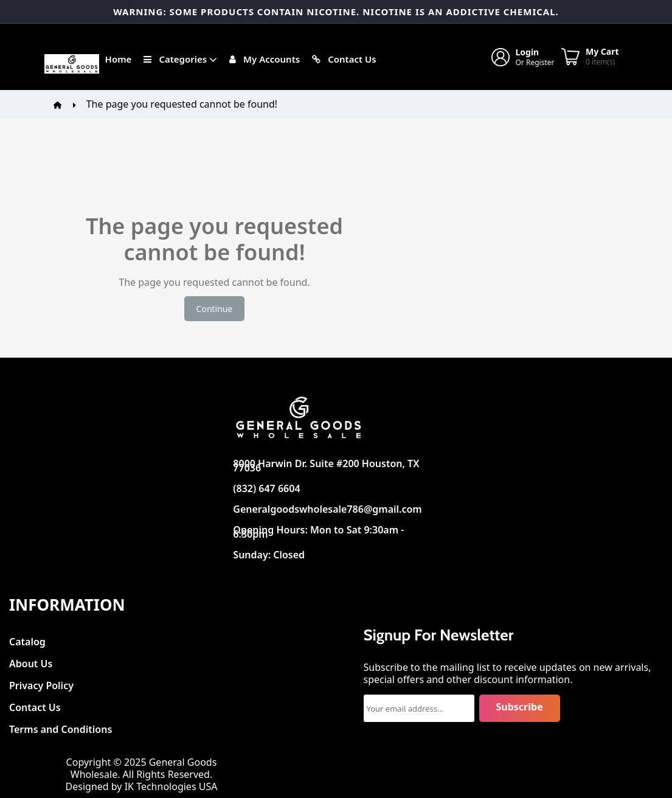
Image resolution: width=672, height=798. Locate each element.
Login (528, 52)
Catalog (27, 638)
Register (540, 62)
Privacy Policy (41, 682)
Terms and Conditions (61, 726)
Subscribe (520, 707)
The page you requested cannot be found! (182, 104)
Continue (215, 309)
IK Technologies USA (171, 786)
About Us (31, 660)
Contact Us (35, 704)
